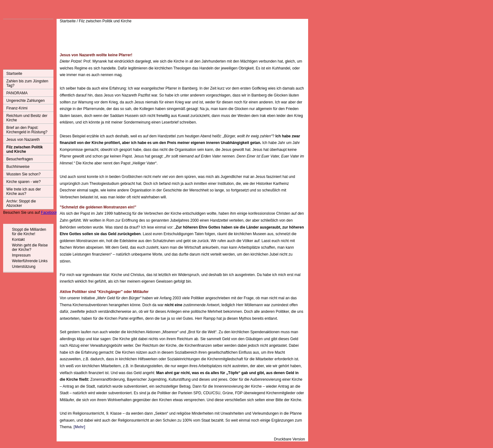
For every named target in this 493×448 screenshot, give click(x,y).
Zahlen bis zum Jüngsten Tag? (27, 83)
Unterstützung (24, 267)
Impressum (21, 255)
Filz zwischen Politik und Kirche (25, 149)
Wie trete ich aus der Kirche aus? (24, 191)
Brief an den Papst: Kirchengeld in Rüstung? (27, 130)
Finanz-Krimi (17, 108)
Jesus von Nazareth (23, 140)
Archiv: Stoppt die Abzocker (21, 203)
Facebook (49, 213)
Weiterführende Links (30, 261)
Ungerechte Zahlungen (25, 101)
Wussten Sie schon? (23, 174)
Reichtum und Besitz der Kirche (27, 118)
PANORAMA (17, 93)
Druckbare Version (289, 439)
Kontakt (18, 240)
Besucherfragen (20, 159)
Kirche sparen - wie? (23, 182)
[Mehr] (79, 427)
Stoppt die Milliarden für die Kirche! (29, 232)
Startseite (14, 74)
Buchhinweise (18, 167)
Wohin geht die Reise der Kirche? (30, 247)
